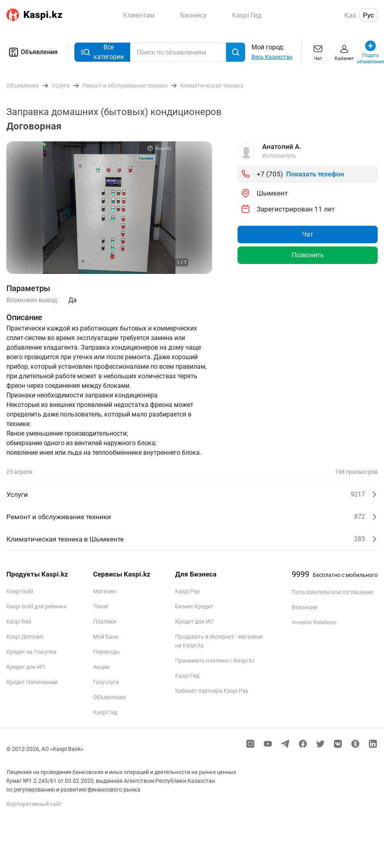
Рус (368, 15)
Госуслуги (106, 682)
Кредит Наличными (32, 682)
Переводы (106, 652)
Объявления (32, 52)
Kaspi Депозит (25, 637)
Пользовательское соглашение (332, 592)
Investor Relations (314, 622)
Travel (100, 606)
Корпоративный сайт (34, 804)
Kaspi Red (19, 622)
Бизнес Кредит (194, 606)
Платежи (105, 622)
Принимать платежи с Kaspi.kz (215, 661)
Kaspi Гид (105, 712)
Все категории (102, 52)
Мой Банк (106, 637)
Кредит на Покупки (31, 652)
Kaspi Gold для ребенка (36, 606)
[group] (109, 208)
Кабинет (344, 52)
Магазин (104, 591)
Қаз (350, 15)
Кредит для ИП (26, 667)
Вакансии (304, 607)
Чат (318, 52)
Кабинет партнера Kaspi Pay (212, 691)
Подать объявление (370, 52)
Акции (101, 667)
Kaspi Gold (20, 591)
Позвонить (308, 255)
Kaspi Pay (187, 591)
